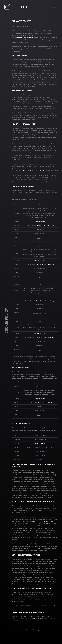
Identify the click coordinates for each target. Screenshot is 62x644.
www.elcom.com (40, 222)
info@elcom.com (39, 619)
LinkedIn (5, 641)
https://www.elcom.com (25, 38)
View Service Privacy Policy (45, 226)
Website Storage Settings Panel (43, 522)
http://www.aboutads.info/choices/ (26, 171)
